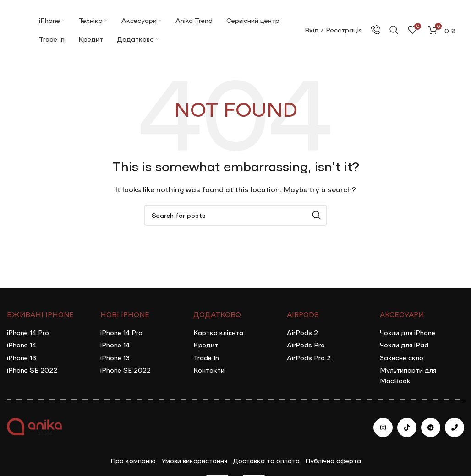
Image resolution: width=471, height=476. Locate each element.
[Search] (394, 30)
